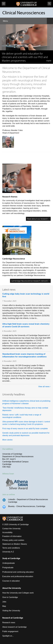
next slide (49, 31)
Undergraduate (9, 563)
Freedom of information (12, 536)
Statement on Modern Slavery (15, 544)
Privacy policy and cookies (13, 540)
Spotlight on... (8, 636)
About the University (12, 588)
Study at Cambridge (11, 558)
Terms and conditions (11, 548)
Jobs (4, 602)
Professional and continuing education (18, 572)
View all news (44, 387)
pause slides (26, 37)
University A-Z (8, 552)
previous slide (2, 31)
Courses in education (11, 581)
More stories (7, 440)
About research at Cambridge (14, 627)
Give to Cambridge (10, 597)
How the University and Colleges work (18, 593)
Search (49, 4)
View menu (4, 4)
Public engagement (10, 631)
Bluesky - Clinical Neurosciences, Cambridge (27, 506)
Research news (9, 623)
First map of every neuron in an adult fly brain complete (25, 429)
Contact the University (11, 529)
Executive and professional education (18, 576)
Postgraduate (8, 568)
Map (4, 606)
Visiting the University (11, 611)
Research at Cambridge (13, 618)
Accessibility (7, 532)
